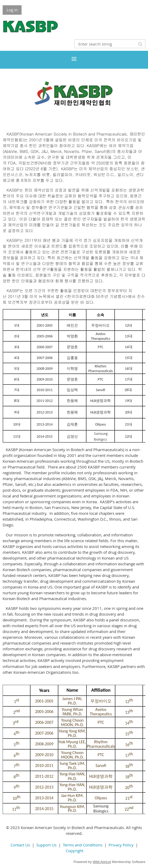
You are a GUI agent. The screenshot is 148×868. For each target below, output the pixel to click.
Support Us (46, 845)
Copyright (75, 851)
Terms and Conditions (83, 845)
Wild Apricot (102, 862)
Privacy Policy (121, 845)
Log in (12, 10)
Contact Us (20, 845)
